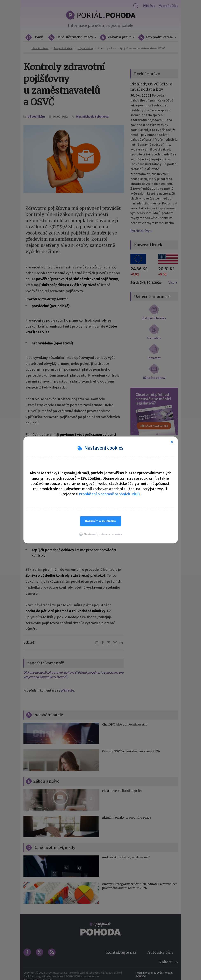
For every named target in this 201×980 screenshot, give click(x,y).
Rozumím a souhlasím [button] (100, 521)
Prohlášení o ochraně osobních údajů (109, 494)
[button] (101, 534)
